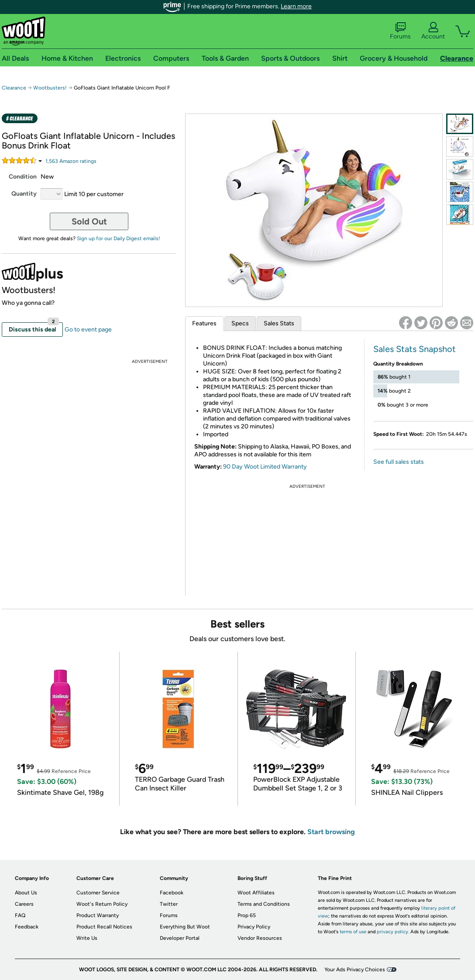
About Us (26, 893)
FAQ (20, 915)
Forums (400, 31)
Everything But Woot (185, 927)
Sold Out (89, 221)
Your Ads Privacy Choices (355, 970)
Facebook (172, 893)
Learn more (296, 6)
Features (204, 323)
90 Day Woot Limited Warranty (265, 467)
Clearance (14, 88)
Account (433, 31)
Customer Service (98, 893)
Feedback (27, 927)
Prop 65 (247, 915)
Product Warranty (98, 915)
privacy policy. (393, 932)
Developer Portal (180, 938)
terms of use (353, 932)
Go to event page (88, 330)
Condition (23, 177)
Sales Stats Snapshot (415, 349)
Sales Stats (279, 323)
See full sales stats (399, 462)
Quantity (24, 194)
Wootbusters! (51, 88)
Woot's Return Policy (102, 904)
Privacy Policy (254, 927)
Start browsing (331, 832)
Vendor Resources (260, 938)
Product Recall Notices (104, 927)
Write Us (87, 938)
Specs (240, 323)
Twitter (169, 904)
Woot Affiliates (256, 893)
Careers (24, 904)
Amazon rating (71, 161)
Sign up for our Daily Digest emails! (119, 238)
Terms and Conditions (264, 904)
